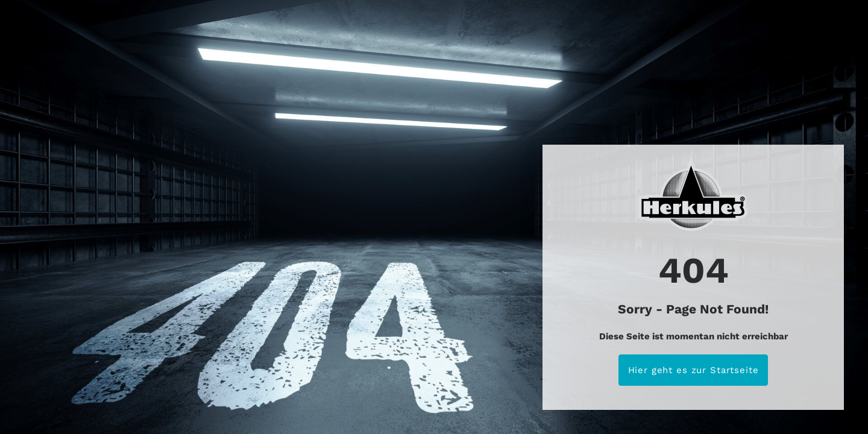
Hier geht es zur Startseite (693, 370)
